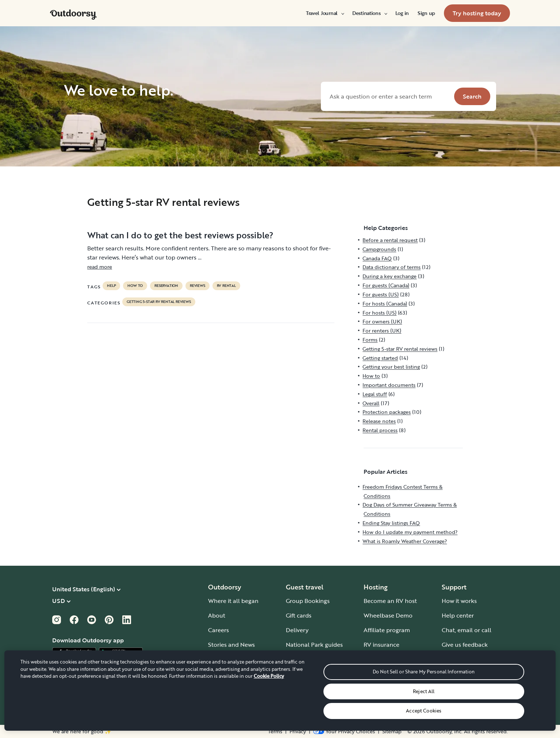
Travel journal (227, 659)
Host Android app (388, 674)
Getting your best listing (391, 367)
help (111, 286)
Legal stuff (375, 394)
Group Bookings (308, 601)
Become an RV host (390, 601)
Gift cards (299, 615)
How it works (459, 601)
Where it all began (233, 601)
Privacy (298, 731)
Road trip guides (308, 674)
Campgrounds (379, 249)
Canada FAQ (377, 258)
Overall (371, 403)
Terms (275, 731)
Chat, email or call (467, 630)
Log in (402, 13)
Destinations (369, 13)
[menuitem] (325, 13)
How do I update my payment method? (410, 532)
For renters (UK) (382, 330)
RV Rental (226, 286)
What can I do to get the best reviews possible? (180, 235)
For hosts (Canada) (385, 303)
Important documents (389, 385)
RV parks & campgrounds (320, 688)
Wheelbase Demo (388, 615)
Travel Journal (325, 13)
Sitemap (392, 731)
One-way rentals (308, 659)
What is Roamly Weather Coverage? (405, 541)
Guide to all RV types (314, 703)
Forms (370, 340)
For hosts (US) (379, 313)
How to (135, 286)
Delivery (297, 630)
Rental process (380, 430)
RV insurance (381, 645)
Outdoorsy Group (232, 674)
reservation (166, 286)
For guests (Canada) (386, 285)
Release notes (379, 421)
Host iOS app (382, 659)
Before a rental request (390, 240)
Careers (218, 630)
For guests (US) (381, 294)
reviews (197, 286)
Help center (458, 615)
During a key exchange (390, 276)
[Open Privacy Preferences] (344, 731)
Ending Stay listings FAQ (391, 523)
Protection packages (387, 412)
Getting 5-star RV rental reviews (159, 302)
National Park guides (314, 645)
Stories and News (231, 645)
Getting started (380, 358)
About (217, 615)
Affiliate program (387, 630)
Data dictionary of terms (392, 267)
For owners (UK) (382, 321)
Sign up (426, 13)
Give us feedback (465, 645)
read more (100, 267)
